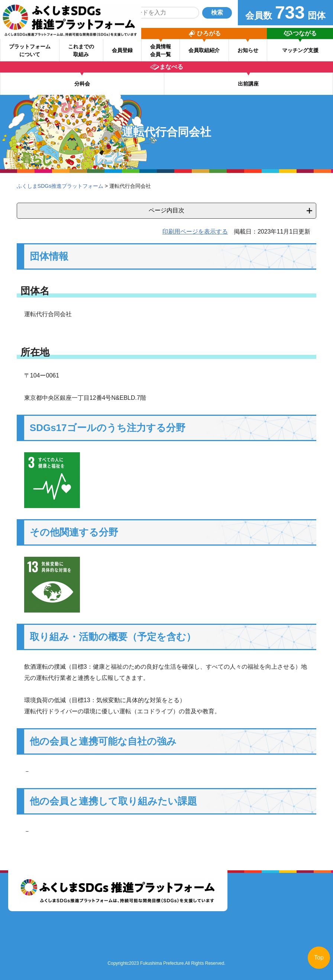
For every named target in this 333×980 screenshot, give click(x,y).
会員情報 (161, 50)
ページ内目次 (166, 210)
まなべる (171, 67)
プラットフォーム (30, 50)
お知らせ (248, 50)
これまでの (81, 50)
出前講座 (248, 84)
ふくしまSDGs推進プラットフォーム (60, 186)
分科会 (82, 84)
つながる (305, 33)
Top (319, 957)
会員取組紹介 (204, 50)
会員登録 (122, 50)
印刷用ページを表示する (195, 232)
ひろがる (209, 33)
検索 (217, 12)
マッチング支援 (300, 50)
